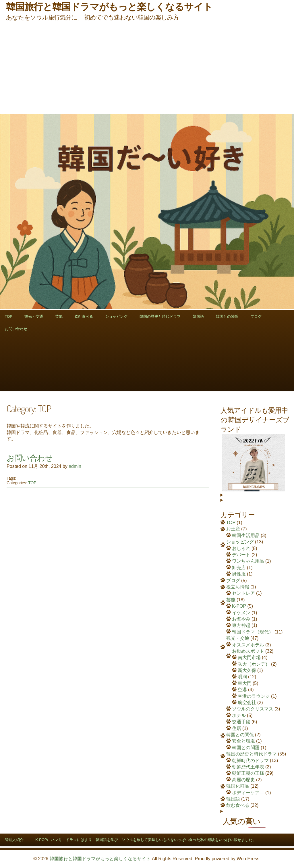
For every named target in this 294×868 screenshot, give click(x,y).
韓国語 (198, 316)
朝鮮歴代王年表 (248, 767)
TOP (9, 316)
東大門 (245, 683)
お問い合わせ (16, 329)
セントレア (243, 593)
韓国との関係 (227, 316)
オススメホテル (248, 645)
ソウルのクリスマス (253, 709)
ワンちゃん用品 (248, 561)
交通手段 (241, 722)
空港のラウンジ (254, 696)
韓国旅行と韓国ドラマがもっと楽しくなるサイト (100, 859)
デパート (241, 555)
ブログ (256, 316)
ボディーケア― (248, 793)
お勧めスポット (248, 651)
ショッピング (116, 316)
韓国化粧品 (238, 786)
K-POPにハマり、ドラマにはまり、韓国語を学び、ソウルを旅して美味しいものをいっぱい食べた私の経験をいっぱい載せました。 (146, 840)
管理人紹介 (14, 840)
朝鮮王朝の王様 (248, 773)
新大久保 (247, 670)
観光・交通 (34, 316)
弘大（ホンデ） (254, 664)
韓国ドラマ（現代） (253, 632)
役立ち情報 (238, 587)
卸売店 (239, 568)
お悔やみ (241, 619)
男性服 (239, 574)
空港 (242, 690)
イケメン (241, 613)
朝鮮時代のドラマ (250, 761)
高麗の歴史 (243, 780)
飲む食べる (84, 316)
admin (75, 466)
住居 (237, 728)
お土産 (233, 529)
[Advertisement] (147, 67)
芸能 (59, 316)
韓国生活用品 (246, 535)
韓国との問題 (246, 748)
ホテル (239, 715)
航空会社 (247, 703)
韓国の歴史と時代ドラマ (160, 316)
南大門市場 (249, 657)
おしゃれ (241, 548)
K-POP (239, 606)
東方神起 (241, 625)
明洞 (242, 677)
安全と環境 (243, 741)
